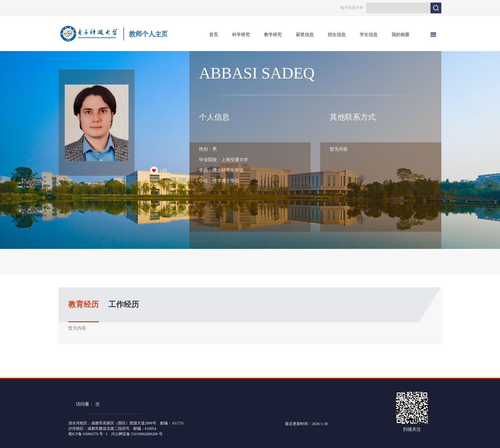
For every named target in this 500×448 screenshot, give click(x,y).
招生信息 (337, 35)
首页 (214, 35)
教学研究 (273, 35)
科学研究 (241, 35)
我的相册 (401, 35)
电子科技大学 (352, 8)
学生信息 (369, 35)
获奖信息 (305, 35)
